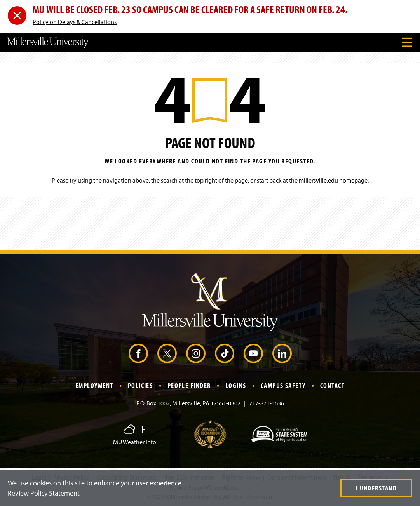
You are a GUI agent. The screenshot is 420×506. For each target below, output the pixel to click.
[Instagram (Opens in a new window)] (196, 353)
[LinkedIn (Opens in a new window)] (282, 353)
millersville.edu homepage (333, 180)
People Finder (189, 385)
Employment (94, 385)
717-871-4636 (267, 403)
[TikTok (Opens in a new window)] (225, 353)
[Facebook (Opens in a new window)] (138, 353)
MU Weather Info (135, 442)
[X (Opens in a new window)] (167, 353)
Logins (236, 385)
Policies (140, 385)
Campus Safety (283, 385)
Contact (332, 385)
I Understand (376, 488)
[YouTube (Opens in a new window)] (253, 353)
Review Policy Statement (44, 493)
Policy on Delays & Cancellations (75, 22)
